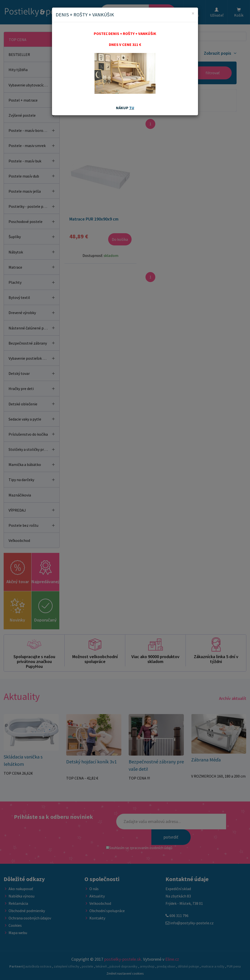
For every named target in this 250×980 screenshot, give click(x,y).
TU (132, 108)
